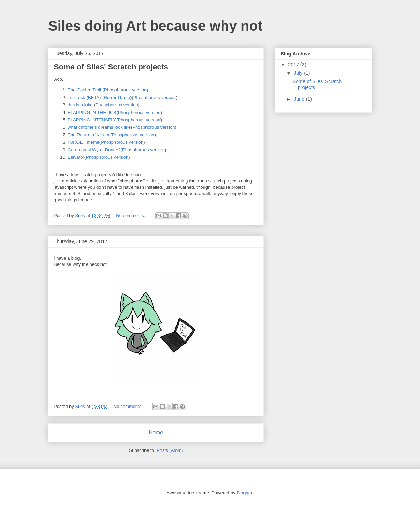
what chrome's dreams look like (99, 127)
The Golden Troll (84, 90)
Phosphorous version (125, 90)
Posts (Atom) (170, 450)
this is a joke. (81, 105)
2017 (294, 65)
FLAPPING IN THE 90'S (92, 113)
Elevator (76, 157)
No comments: (131, 215)
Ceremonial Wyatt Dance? (94, 150)
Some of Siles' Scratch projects (111, 67)
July (299, 73)
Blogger (244, 493)
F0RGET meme (84, 142)
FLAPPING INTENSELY (92, 120)
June (300, 99)
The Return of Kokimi (89, 135)
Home (156, 433)
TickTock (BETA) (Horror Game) (100, 98)
